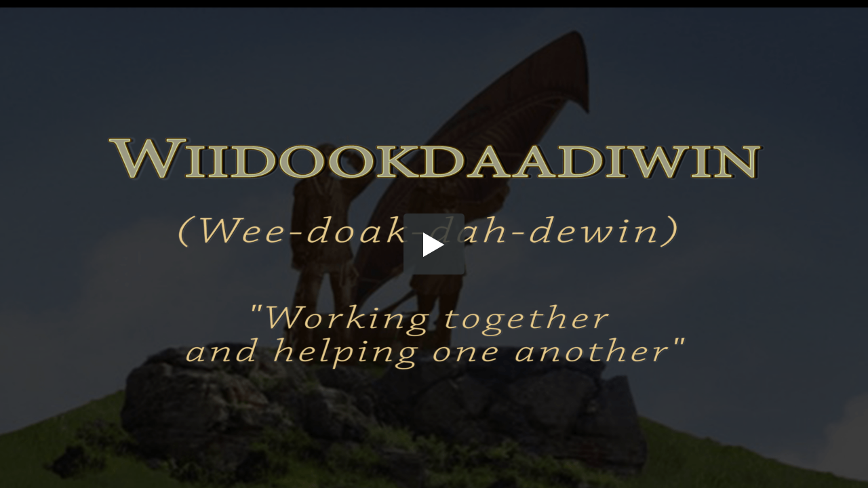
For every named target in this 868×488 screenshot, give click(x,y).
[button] (434, 244)
